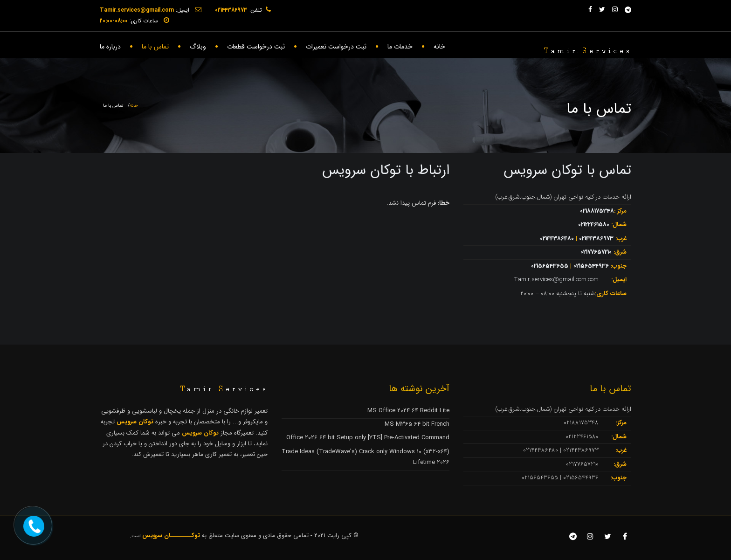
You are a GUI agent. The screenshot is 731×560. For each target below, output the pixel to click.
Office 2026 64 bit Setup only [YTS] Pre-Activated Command (368, 438)
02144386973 (596, 239)
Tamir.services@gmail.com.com (556, 280)
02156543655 (550, 266)
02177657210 (596, 252)
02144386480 (557, 239)
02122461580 (594, 225)
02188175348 (597, 211)
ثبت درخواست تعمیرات (336, 47)
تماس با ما (155, 47)
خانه (439, 47)
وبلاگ (198, 47)
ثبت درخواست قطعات (256, 47)
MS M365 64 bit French (417, 424)
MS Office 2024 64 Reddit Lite (408, 411)
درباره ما (110, 47)
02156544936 (591, 266)
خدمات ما (400, 47)
